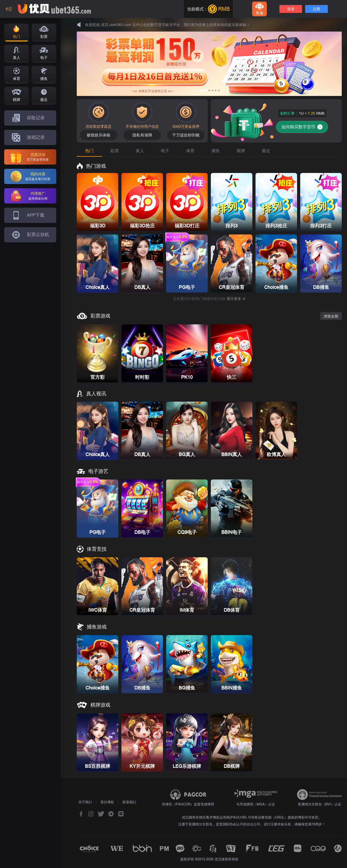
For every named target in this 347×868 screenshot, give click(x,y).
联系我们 (129, 802)
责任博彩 (107, 802)
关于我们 (85, 802)
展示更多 (236, 299)
